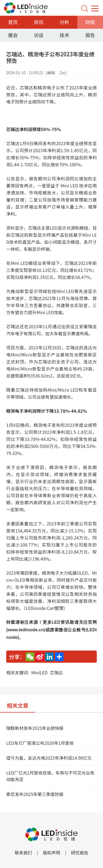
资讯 (39, 22)
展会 (13, 35)
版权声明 (51, 853)
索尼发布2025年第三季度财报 (35, 794)
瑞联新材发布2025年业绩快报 (35, 728)
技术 (64, 35)
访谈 (39, 35)
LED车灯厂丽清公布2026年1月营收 (40, 743)
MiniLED (39, 672)
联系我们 (23, 853)
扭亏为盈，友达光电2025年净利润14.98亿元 (49, 758)
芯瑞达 (56, 672)
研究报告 (80, 853)
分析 (64, 22)
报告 (90, 35)
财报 (90, 22)
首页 (13, 22)
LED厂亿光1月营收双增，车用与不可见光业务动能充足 (50, 776)
